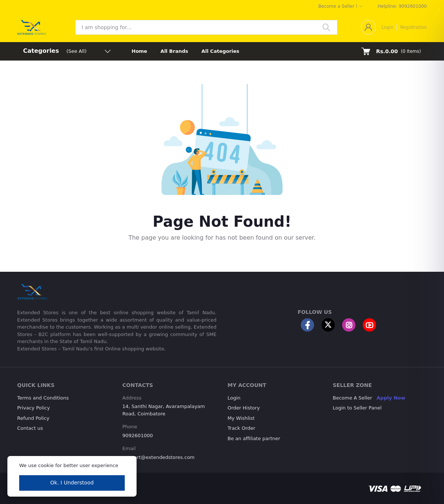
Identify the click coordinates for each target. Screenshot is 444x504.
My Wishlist (241, 418)
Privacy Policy (34, 408)
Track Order (242, 428)
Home (140, 51)
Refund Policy (33, 418)
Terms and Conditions (43, 398)
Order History (244, 408)
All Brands (174, 51)
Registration (413, 27)
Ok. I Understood (72, 483)
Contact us (30, 428)
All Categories (221, 51)
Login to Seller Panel (357, 408)
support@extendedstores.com (159, 457)
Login (388, 27)
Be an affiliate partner (254, 438)
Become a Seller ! (338, 6)
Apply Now (391, 398)
